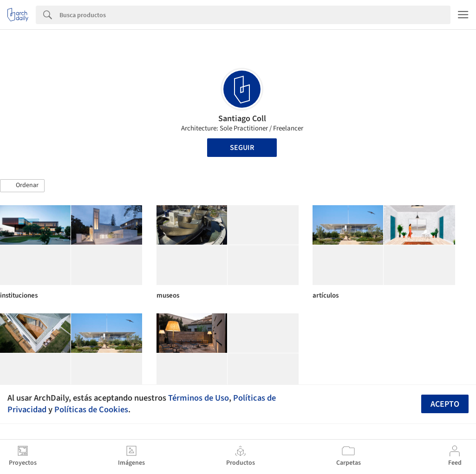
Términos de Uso (199, 398)
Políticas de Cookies (91, 409)
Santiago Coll (242, 119)
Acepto (445, 404)
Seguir (242, 148)
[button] (22, 186)
